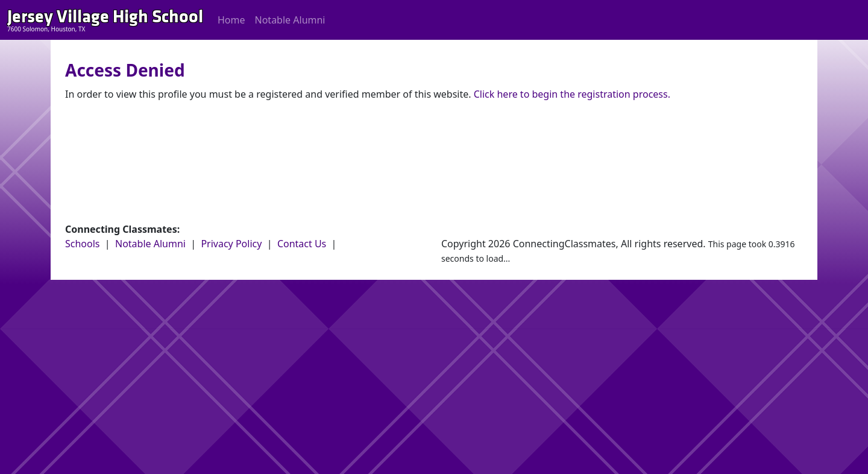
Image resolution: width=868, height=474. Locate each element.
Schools (83, 244)
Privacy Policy (231, 244)
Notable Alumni (290, 20)
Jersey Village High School (105, 17)
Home (231, 20)
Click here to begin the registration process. (572, 94)
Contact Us (302, 244)
